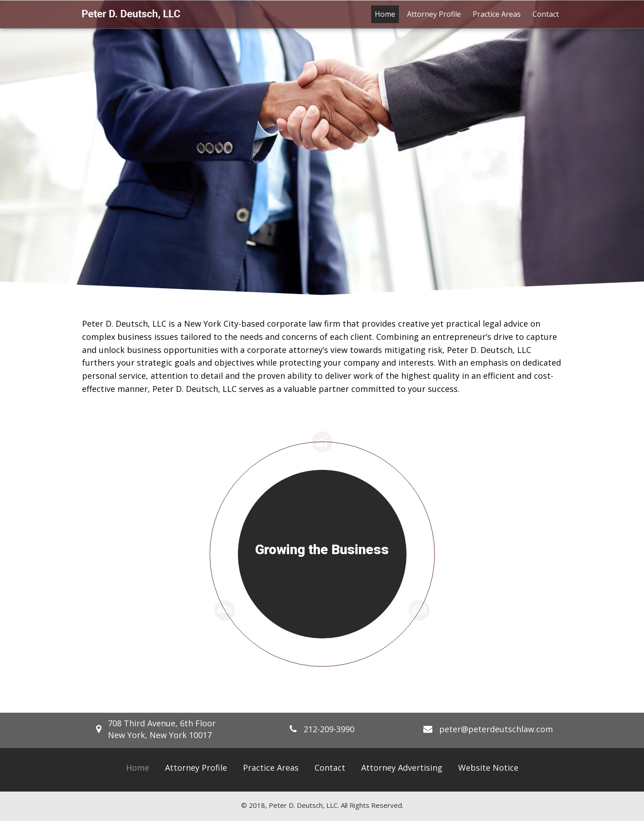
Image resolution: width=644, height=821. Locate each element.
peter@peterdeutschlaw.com (496, 729)
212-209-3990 (329, 729)
